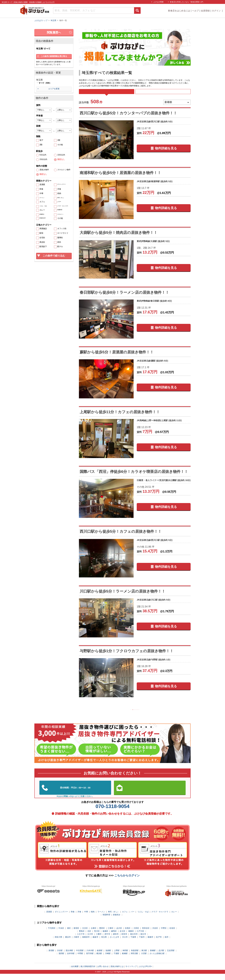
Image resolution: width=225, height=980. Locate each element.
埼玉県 (104, 943)
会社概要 (75, 973)
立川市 (90, 940)
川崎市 (76, 943)
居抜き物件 (44, 170)
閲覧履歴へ (54, 32)
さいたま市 (114, 943)
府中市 (107, 940)
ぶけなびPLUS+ (145, 973)
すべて (106, 94)
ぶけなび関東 (158, 2)
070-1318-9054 (112, 812)
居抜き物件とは (117, 973)
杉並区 (172, 934)
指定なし (61, 159)
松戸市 (159, 943)
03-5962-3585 (75, 794)
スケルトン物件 (64, 170)
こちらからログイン (127, 882)
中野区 (164, 934)
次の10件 (155, 715)
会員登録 (205, 11)
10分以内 (61, 155)
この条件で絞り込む (54, 256)
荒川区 (97, 937)
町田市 (124, 940)
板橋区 (105, 937)
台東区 (94, 934)
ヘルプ (195, 11)
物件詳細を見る (166, 152)
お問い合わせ (103, 973)
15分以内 (43, 159)
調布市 (116, 940)
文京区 (85, 934)
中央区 (61, 934)
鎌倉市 (95, 943)
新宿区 (76, 934)
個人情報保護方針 (88, 973)
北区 (89, 937)
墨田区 (102, 934)
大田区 (136, 934)
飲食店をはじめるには (179, 11)
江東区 (111, 934)
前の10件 (115, 715)
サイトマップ (131, 973)
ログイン (217, 11)
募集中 (163, 94)
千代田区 (52, 934)
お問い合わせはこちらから (150, 794)
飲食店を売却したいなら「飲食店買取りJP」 (187, 2)
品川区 (119, 934)
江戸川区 (140, 937)
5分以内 (43, 155)
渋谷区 (155, 934)
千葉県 (133, 943)
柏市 (167, 943)
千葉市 (142, 943)
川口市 (125, 943)
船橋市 (150, 943)
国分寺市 (134, 940)
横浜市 (68, 943)
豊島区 (82, 937)
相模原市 (86, 943)
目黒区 (128, 934)
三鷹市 (99, 940)
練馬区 (114, 937)
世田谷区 (146, 934)
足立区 (122, 937)
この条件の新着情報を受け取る (54, 56)
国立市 (143, 940)
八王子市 (81, 940)
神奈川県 (58, 943)
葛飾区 (131, 937)
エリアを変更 (54, 89)
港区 (69, 934)
